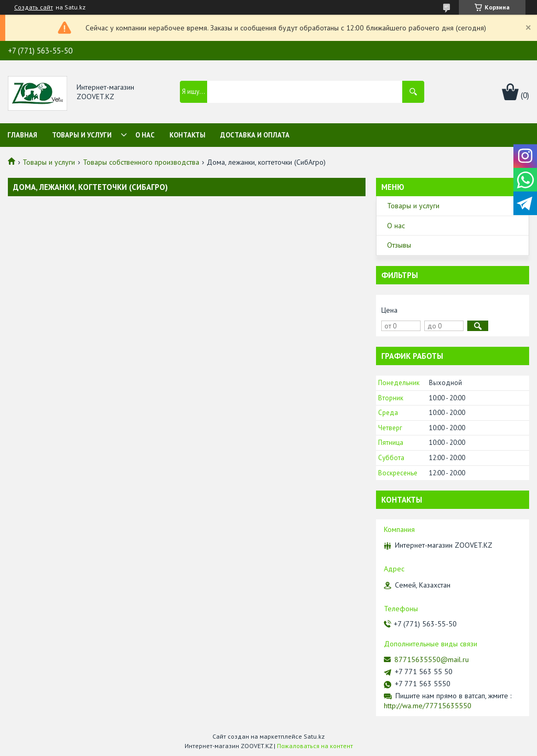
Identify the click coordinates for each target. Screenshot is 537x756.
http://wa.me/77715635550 (428, 706)
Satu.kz (314, 736)
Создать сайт (34, 7)
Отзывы (399, 245)
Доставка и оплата (255, 135)
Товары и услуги (82, 135)
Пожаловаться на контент (315, 746)
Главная (22, 135)
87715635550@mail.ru (432, 659)
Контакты (187, 135)
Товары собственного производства (141, 162)
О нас (145, 135)
